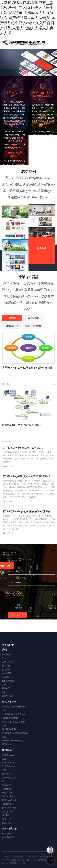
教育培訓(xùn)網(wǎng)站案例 (9, 810)
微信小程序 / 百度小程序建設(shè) (14, 724)
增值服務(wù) (8, 744)
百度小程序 (7, 823)
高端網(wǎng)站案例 (9, 757)
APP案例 (6, 815)
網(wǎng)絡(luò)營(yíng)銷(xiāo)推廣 (15, 735)
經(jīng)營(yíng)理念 (6, 668)
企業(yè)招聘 (7, 696)
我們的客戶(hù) (7, 690)
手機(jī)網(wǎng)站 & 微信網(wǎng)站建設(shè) (14, 716)
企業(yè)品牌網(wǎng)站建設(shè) (14, 708)
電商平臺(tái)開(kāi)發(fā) (12, 740)
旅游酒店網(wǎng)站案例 (8, 787)
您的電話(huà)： (15, 571)
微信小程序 (7, 819)
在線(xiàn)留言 (8, 837)
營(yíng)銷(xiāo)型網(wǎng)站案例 (9, 778)
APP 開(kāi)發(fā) (9, 729)
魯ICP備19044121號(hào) (33, 860)
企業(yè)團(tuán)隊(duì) (7, 675)
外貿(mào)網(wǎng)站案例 (8, 794)
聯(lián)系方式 (8, 833)
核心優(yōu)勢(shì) (8, 683)
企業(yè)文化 (7, 662)
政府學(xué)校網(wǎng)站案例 (9, 802)
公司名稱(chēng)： (16, 582)
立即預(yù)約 (18, 615)
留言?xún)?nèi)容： (16, 593)
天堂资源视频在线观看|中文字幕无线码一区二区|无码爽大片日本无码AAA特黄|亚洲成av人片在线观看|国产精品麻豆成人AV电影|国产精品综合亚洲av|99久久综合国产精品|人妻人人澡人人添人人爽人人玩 (28, 18)
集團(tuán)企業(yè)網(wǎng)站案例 (8, 766)
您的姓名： (13, 561)
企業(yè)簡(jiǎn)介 (6, 656)
